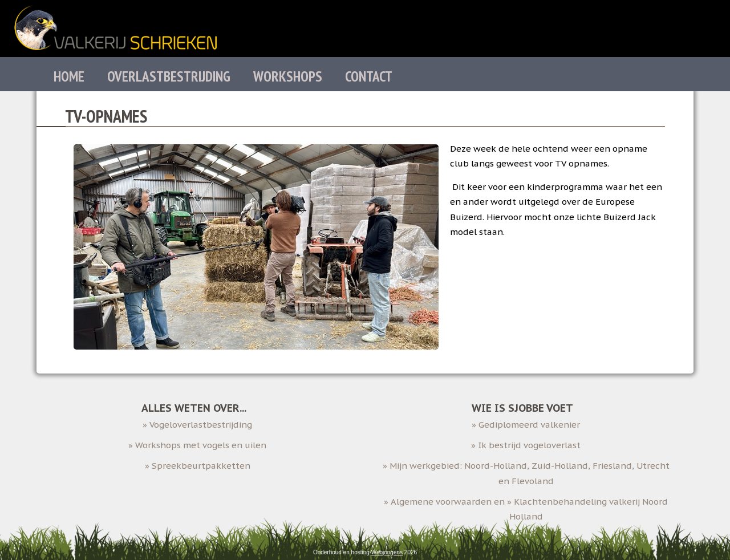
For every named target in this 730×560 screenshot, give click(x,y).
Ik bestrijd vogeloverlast (529, 445)
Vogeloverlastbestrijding (201, 425)
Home (69, 76)
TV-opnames (106, 116)
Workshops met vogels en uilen (201, 445)
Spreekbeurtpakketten (201, 466)
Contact (369, 76)
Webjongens (387, 552)
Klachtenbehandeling (560, 502)
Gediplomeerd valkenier (529, 425)
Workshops (288, 76)
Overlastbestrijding (169, 76)
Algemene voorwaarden (441, 502)
